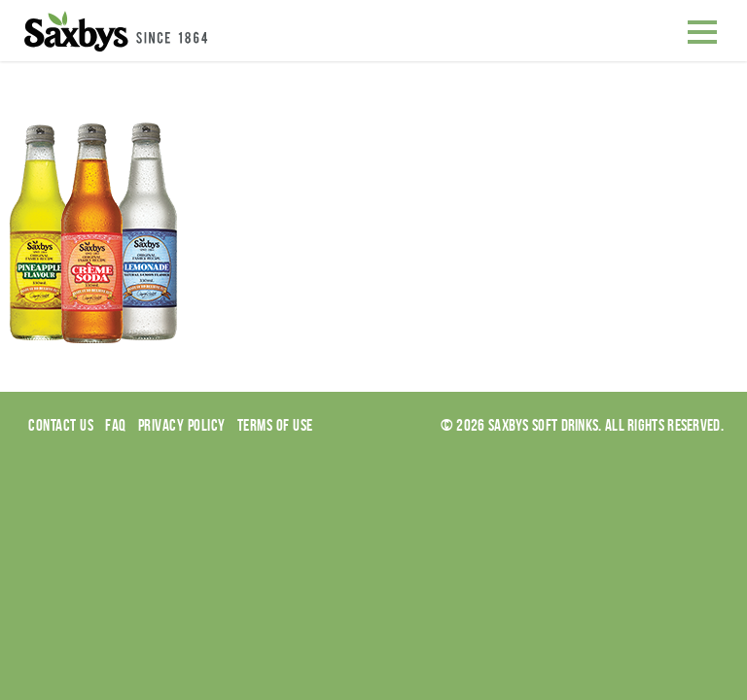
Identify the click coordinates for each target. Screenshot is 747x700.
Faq (116, 425)
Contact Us (61, 425)
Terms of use (275, 425)
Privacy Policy (182, 425)
